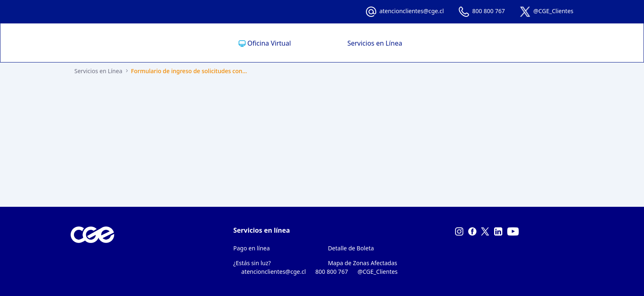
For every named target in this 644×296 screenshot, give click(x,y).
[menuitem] (283, 43)
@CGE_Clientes (553, 11)
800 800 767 (489, 11)
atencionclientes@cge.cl (412, 11)
